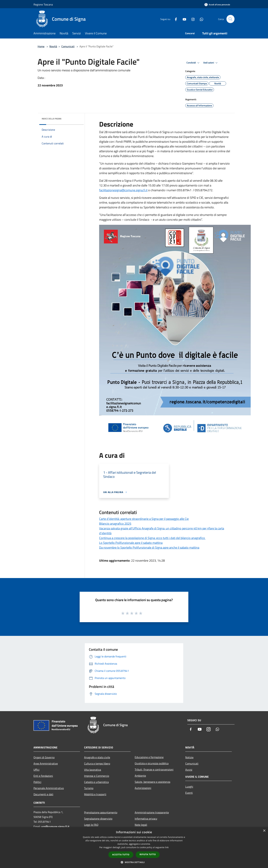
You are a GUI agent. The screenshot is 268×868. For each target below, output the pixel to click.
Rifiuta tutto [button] (148, 854)
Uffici (36, 770)
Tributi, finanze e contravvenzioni (154, 769)
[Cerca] (230, 19)
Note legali (141, 825)
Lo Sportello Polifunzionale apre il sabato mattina (131, 543)
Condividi (193, 63)
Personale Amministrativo (49, 788)
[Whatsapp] (200, 19)
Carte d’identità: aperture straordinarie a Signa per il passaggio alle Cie (144, 519)
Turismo (89, 788)
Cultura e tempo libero (97, 763)
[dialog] (134, 848)
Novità (53, 46)
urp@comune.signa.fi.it (55, 826)
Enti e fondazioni (43, 776)
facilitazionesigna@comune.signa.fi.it (123, 190)
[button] (134, 862)
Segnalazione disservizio (98, 819)
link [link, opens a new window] (167, 847)
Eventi (189, 793)
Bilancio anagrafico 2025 (115, 524)
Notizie (189, 757)
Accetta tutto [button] (121, 855)
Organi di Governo (44, 757)
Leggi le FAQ (91, 825)
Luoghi (189, 787)
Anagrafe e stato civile (97, 757)
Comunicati (68, 46)
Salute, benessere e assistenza (152, 782)
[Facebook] (174, 19)
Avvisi (189, 770)
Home (41, 46)
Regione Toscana (43, 4)
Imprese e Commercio (97, 776)
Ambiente (140, 776)
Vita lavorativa (93, 770)
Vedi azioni (211, 63)
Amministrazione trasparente (152, 812)
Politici (37, 782)
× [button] (264, 831)
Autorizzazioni (143, 788)
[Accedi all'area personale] (217, 5)
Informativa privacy (146, 819)
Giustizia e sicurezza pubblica (152, 763)
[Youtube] (183, 19)
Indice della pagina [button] (52, 119)
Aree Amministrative (46, 763)
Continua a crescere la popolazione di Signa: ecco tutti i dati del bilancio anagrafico (152, 538)
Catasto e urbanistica (96, 782)
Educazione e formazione (149, 757)
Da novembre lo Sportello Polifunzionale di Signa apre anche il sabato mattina (149, 548)
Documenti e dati (43, 794)
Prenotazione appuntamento (101, 812)
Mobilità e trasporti (95, 794)
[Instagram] (191, 19)
